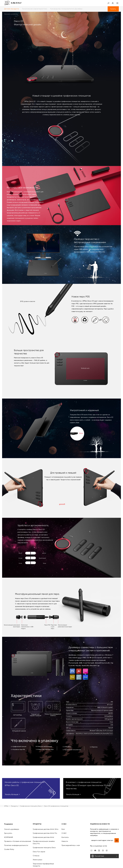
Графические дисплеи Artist (43, 837)
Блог (63, 829)
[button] (108, 3)
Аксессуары (38, 860)
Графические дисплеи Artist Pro (45, 833)
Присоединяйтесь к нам (71, 845)
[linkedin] (103, 850)
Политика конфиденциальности (16, 845)
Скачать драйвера (12, 829)
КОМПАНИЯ (9, 837)
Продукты (14, 806)
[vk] (99, 850)
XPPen (6, 806)
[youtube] (91, 850)
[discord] (95, 850)
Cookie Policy (9, 849)
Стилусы (36, 856)
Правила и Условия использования (18, 841)
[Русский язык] (104, 856)
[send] (117, 840)
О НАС (64, 833)
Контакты (65, 837)
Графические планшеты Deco (31, 806)
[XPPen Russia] (107, 850)
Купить (113, 9)
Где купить (8, 833)
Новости (65, 841)
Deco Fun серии (39, 852)
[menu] (116, 3)
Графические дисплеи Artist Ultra (46, 829)
